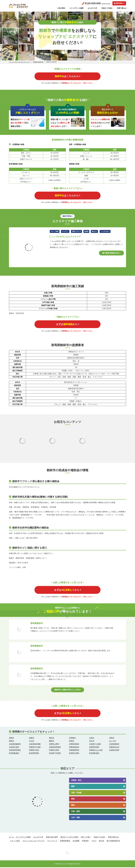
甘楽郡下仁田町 (95, 745)
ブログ (94, 841)
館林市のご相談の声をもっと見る (67, 690)
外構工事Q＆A (113, 838)
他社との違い (86, 838)
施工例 (101, 841)
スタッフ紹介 (15, 841)
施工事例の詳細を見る (111, 253)
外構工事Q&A (122, 8)
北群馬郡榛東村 (15, 745)
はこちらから (67, 76)
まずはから (68, 325)
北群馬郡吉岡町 (35, 745)
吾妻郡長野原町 (55, 748)
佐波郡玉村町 (114, 751)
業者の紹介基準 (52, 838)
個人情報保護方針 (113, 841)
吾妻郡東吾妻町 (15, 751)
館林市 (11, 742)
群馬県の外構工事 (38, 62)
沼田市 (112, 738)
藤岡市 (52, 742)
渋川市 (32, 742)
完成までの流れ (107, 8)
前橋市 (11, 738)
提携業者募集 (65, 841)
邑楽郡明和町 (34, 754)
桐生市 (52, 738)
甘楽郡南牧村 (114, 745)
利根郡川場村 (54, 751)
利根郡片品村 (34, 751)
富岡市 (72, 742)
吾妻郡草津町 (94, 748)
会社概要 (76, 841)
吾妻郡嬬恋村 (74, 748)
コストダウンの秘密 (76, 8)
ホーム (11, 838)
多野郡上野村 (54, 745)
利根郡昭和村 (74, 751)
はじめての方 (92, 8)
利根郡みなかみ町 (96, 751)
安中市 (92, 742)
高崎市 (32, 738)
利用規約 (85, 841)
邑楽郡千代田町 (55, 754)
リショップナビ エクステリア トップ (19, 62)
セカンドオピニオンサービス (34, 841)
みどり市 (113, 742)
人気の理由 (61, 8)
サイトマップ (52, 841)
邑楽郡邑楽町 (94, 754)
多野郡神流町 (74, 745)
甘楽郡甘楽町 (14, 748)
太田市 (92, 738)
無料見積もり (119, 3)
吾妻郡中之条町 (35, 748)
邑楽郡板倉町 (14, 754)
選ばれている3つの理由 (69, 838)
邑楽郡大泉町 (74, 754)
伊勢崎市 (72, 738)
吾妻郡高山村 (114, 748)
